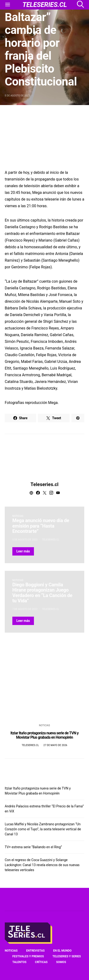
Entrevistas (35, 951)
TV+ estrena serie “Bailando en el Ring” (33, 847)
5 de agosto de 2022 (17, 96)
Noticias (18, 516)
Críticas (41, 962)
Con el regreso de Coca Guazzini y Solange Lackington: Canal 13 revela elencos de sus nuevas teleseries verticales (42, 865)
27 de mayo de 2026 (55, 745)
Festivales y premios (28, 956)
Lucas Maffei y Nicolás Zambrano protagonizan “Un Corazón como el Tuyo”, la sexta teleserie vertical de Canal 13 (43, 829)
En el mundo (62, 951)
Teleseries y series (67, 956)
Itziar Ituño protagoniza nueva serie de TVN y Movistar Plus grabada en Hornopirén (44, 735)
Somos (61, 962)
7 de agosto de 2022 (25, 609)
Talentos (19, 962)
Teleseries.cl (45, 484)
